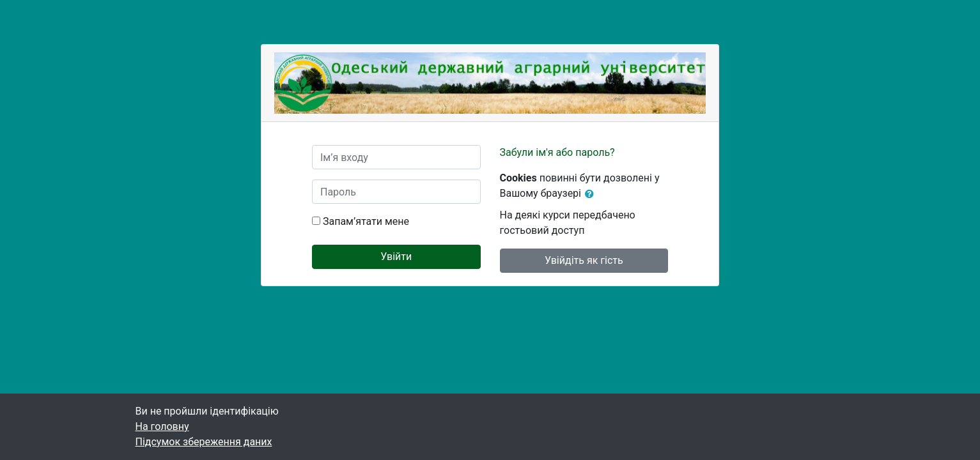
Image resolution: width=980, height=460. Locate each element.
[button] (592, 194)
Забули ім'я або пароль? (557, 152)
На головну (162, 426)
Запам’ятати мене (366, 221)
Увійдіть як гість (584, 260)
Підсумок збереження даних (204, 442)
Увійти (396, 257)
